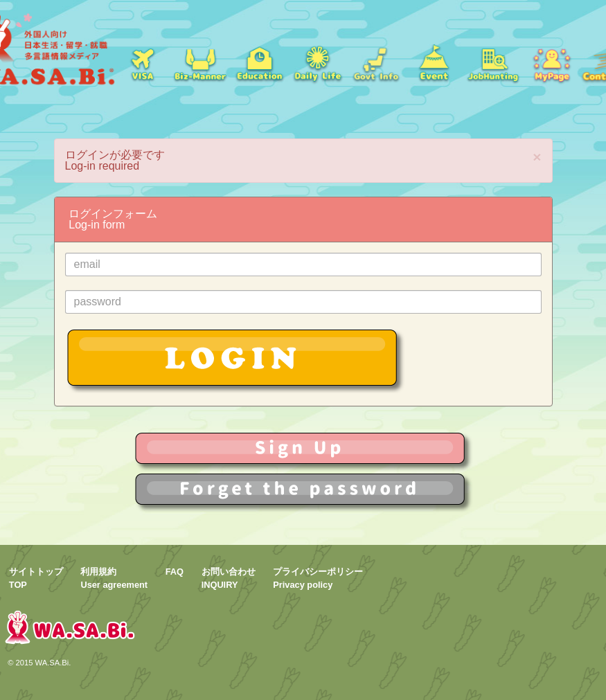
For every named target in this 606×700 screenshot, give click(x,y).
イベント (434, 62)
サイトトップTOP (36, 578)
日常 (317, 62)
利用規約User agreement (114, 578)
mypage (551, 62)
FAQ (175, 572)
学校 (259, 62)
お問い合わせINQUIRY (229, 578)
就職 (200, 62)
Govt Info (376, 62)
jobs (493, 62)
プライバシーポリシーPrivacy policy (318, 578)
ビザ (142, 62)
